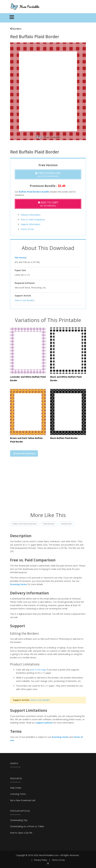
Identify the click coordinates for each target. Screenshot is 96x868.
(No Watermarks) (48, 204)
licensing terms (19, 584)
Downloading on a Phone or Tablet (27, 826)
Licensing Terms (18, 794)
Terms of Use (27, 229)
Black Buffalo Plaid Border (64, 438)
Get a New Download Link (23, 800)
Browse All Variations (24, 453)
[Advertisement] (48, 486)
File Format (21, 258)
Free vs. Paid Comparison (33, 220)
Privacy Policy (41, 860)
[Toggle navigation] (12, 18)
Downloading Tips (19, 820)
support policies (44, 723)
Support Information (30, 224)
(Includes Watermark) (48, 174)
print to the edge (38, 670)
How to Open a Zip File (21, 833)
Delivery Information (31, 215)
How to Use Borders (25, 300)
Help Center (16, 788)
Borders (16, 29)
